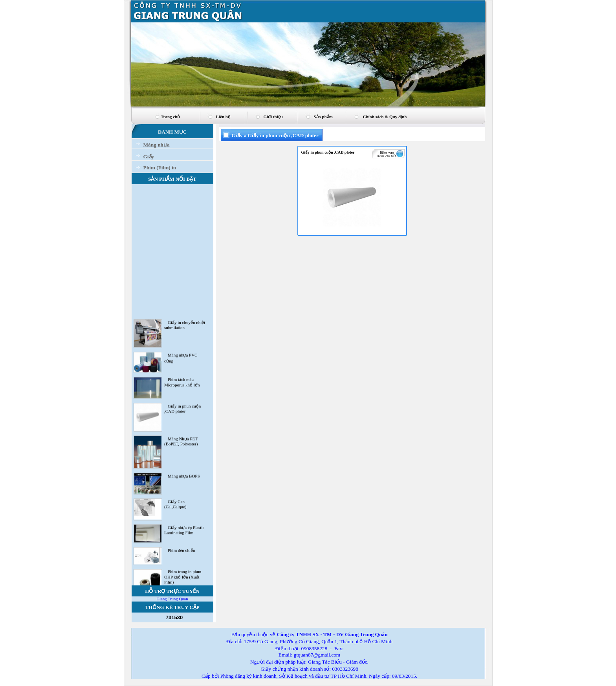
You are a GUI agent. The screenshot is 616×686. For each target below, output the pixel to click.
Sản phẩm (323, 117)
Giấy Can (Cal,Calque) (175, 506)
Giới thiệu (273, 117)
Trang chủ (170, 117)
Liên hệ (223, 117)
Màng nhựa (157, 145)
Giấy (149, 157)
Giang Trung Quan (172, 599)
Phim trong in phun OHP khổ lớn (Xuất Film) (183, 579)
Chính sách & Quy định (385, 117)
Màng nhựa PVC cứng (181, 360)
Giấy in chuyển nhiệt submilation (185, 327)
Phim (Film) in (160, 168)
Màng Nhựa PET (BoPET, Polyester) (181, 443)
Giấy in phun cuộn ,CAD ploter (182, 410)
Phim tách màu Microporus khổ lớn (182, 384)
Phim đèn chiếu (181, 552)
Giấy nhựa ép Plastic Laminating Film (184, 532)
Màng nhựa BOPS (184, 478)
